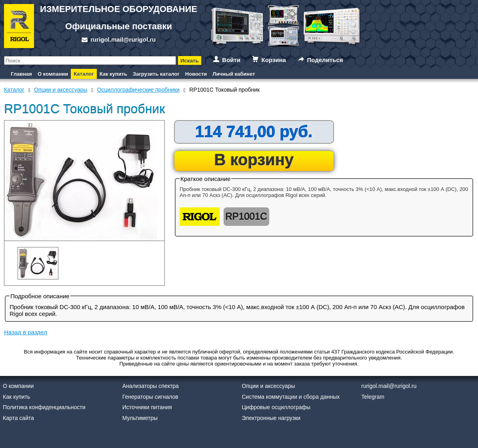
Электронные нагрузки (271, 418)
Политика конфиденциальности (44, 407)
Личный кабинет (234, 74)
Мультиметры (140, 418)
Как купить (113, 74)
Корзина (274, 60)
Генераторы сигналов (150, 397)
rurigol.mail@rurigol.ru (123, 39)
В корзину (254, 160)
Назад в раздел (26, 332)
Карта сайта (18, 418)
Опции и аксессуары (269, 386)
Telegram (373, 397)
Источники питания (147, 407)
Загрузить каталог (156, 74)
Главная (21, 74)
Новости (196, 74)
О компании (53, 74)
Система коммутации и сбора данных (291, 397)
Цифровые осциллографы (276, 407)
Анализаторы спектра (151, 386)
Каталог (84, 74)
